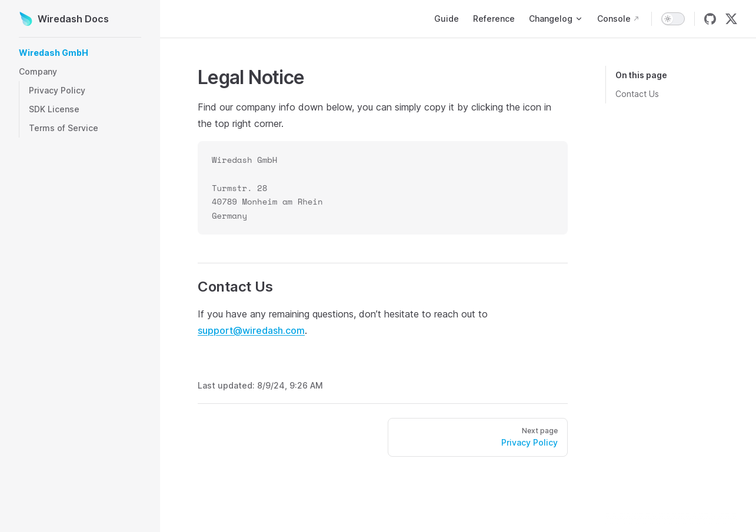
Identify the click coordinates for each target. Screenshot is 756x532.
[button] (80, 72)
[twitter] (731, 19)
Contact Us (637, 94)
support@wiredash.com (251, 330)
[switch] (673, 19)
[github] (710, 19)
